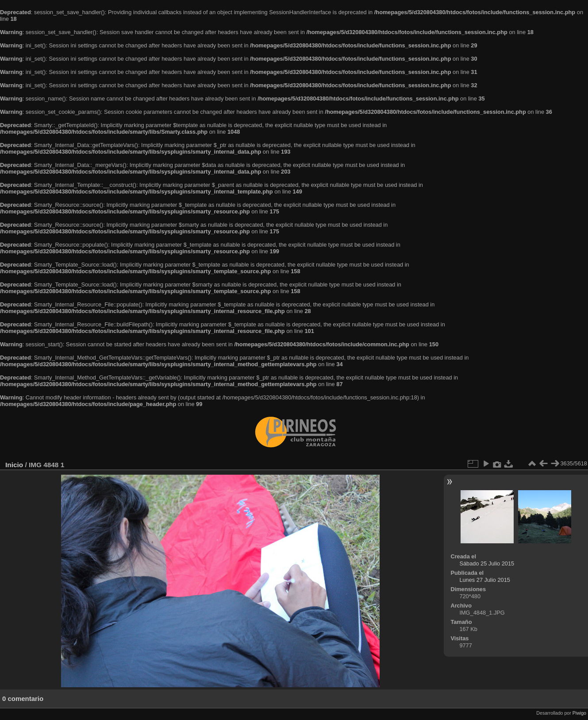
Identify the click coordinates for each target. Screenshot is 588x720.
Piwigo (579, 713)
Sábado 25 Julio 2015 (487, 563)
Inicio (14, 465)
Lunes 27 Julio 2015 (485, 580)
